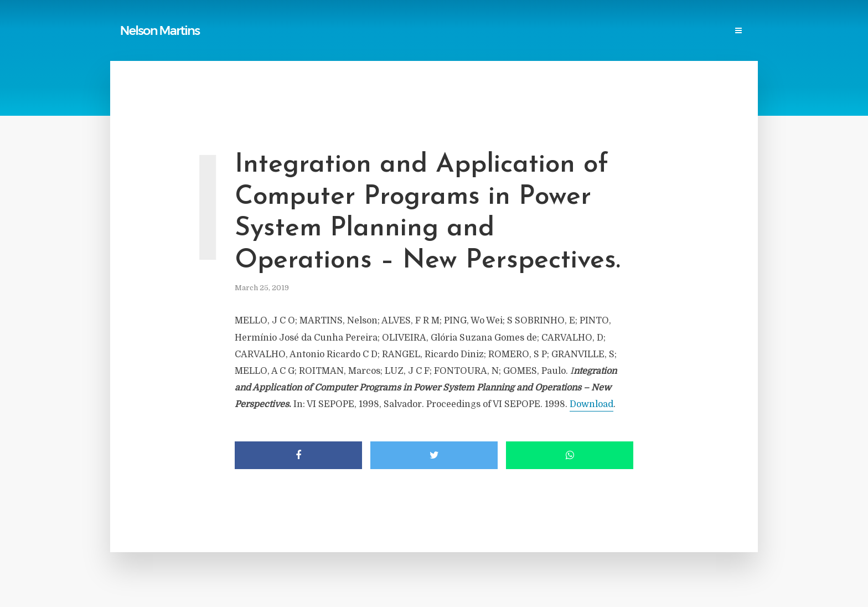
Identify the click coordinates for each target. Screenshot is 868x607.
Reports (346, 31)
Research (602, 31)
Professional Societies (529, 31)
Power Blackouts (440, 31)
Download (591, 404)
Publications (293, 31)
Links (384, 31)
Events (646, 31)
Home (246, 31)
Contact (690, 31)
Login (731, 31)
